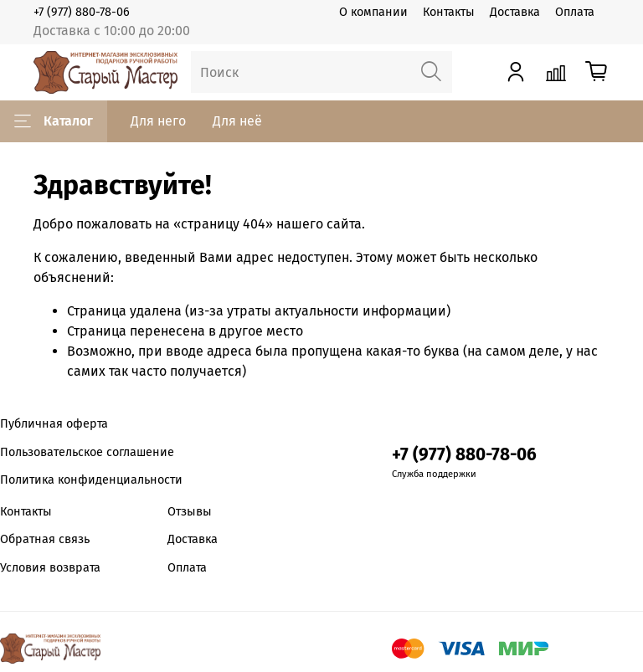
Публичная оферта (54, 424)
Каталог (54, 121)
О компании (373, 12)
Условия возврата (50, 568)
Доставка (515, 12)
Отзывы (190, 512)
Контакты (449, 12)
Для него (158, 121)
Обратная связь (45, 539)
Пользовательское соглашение (87, 452)
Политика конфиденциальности (91, 480)
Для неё (237, 121)
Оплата (575, 12)
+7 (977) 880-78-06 (82, 12)
